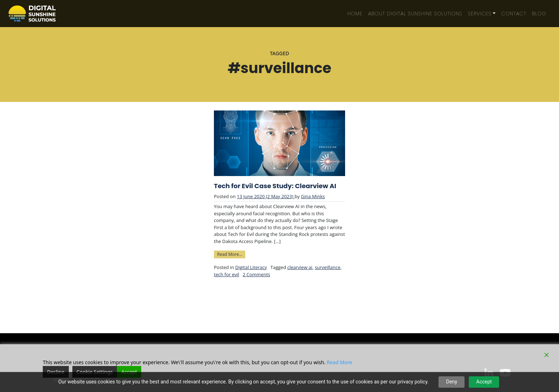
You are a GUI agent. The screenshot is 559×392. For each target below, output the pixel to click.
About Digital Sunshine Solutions (415, 14)
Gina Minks (313, 196)
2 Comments (257, 274)
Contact (514, 14)
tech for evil (227, 274)
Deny (452, 382)
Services (480, 14)
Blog (539, 14)
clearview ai (300, 267)
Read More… (231, 254)
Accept (484, 382)
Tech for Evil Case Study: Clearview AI (275, 186)
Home (355, 14)
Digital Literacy (251, 267)
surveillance (328, 267)
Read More (340, 362)
